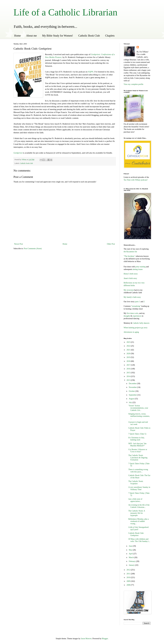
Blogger (105, 639)
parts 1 (138, 302)
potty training (140, 267)
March (131, 557)
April (131, 554)
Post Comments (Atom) (33, 249)
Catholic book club (26, 163)
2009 (129, 581)
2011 (129, 574)
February (132, 561)
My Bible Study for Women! (58, 36)
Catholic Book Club (89, 36)
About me (31, 36)
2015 (129, 373)
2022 (129, 346)
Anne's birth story (130, 278)
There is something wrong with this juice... (138, 471)
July (131, 402)
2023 (129, 342)
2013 (129, 380)
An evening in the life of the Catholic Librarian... (139, 506)
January (132, 565)
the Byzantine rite (130, 252)
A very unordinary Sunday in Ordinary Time (139, 488)
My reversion (129, 290)
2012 (129, 570)
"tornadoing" (136, 306)
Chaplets (110, 36)
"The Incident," (129, 256)
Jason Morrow (86, 639)
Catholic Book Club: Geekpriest (136, 534)
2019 (129, 357)
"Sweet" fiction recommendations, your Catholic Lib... (138, 408)
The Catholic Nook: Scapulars (136, 482)
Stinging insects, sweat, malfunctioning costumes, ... (139, 416)
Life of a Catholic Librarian (66, 12)
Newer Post (19, 244)
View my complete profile (134, 84)
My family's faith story (132, 297)
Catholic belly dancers (141, 323)
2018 (129, 361)
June (131, 546)
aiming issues (137, 269)
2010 (129, 577)
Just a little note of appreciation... (135, 500)
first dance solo (132, 313)
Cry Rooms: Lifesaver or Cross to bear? (138, 451)
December (133, 384)
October (132, 391)
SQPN (91, 72)
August (132, 399)
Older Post (111, 244)
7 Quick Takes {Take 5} (137, 434)
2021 (129, 350)
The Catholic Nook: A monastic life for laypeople (137, 513)
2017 (129, 365)
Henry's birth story (131, 274)
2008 (129, 585)
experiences (137, 316)
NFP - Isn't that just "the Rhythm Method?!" (137, 445)
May (131, 550)
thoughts (127, 316)
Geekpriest (18, 153)
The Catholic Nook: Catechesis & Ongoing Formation (138, 458)
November (133, 387)
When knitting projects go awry (136, 328)
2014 (129, 376)
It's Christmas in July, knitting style (136, 439)
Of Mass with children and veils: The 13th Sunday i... (139, 540)
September (133, 395)
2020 (129, 354)
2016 (129, 369)
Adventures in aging (131, 332)
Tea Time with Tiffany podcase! (136, 180)
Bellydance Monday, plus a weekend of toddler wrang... (138, 521)
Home (18, 36)
